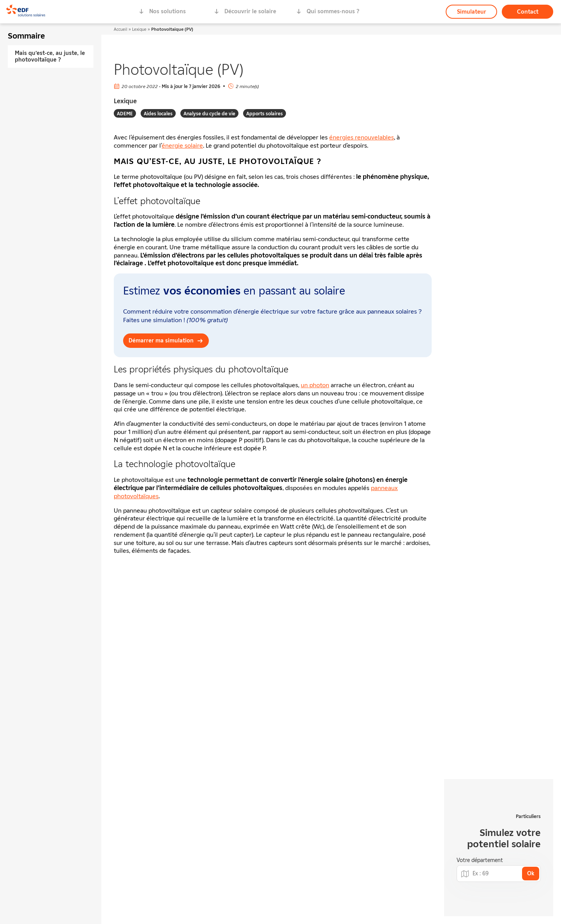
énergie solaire (182, 145)
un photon (315, 385)
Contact (528, 11)
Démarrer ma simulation (161, 340)
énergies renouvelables (362, 137)
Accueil (121, 29)
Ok (531, 873)
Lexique (139, 29)
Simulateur (472, 11)
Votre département (480, 860)
